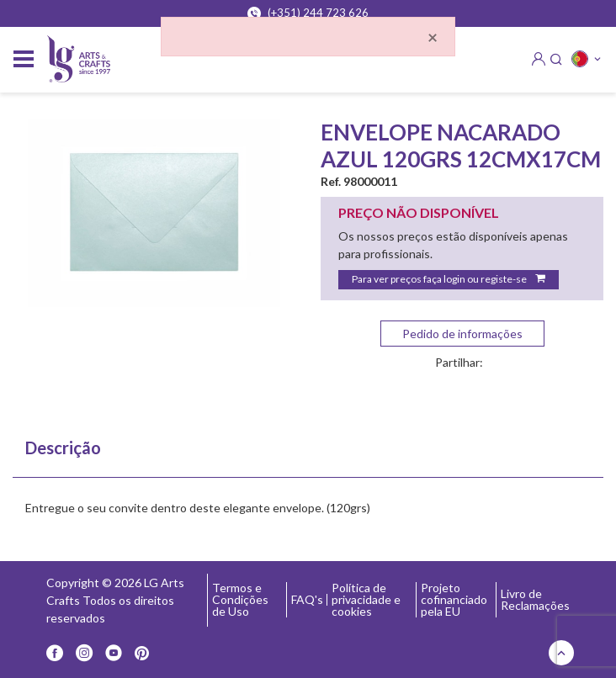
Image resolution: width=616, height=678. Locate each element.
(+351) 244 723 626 (308, 13)
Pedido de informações (462, 334)
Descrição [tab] (63, 448)
